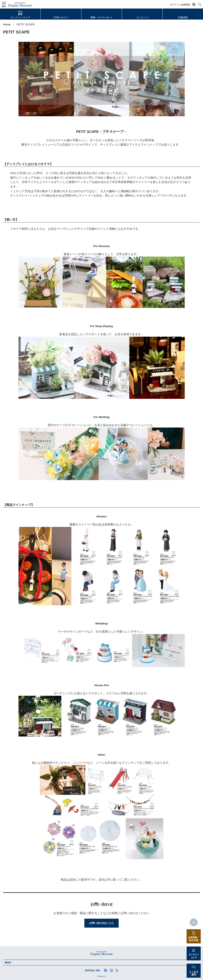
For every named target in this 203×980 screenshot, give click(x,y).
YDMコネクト (61, 17)
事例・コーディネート (101, 17)
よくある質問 (194, 973)
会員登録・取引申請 (194, 939)
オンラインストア (20, 17)
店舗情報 (183, 17)
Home (7, 24)
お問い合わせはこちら (102, 923)
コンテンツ (142, 17)
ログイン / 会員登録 (180, 5)
